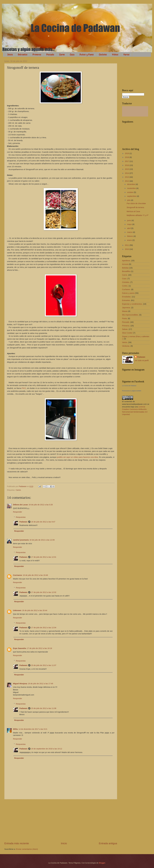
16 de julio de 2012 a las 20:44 (35, 610)
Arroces (125, 264)
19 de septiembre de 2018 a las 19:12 (47, 749)
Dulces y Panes (87, 55)
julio (129, 200)
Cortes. (125, 286)
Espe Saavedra (20, 648)
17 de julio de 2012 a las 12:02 (44, 592)
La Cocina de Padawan (129, 386)
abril (129, 228)
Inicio (10, 55)
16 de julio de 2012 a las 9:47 (43, 522)
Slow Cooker (127, 333)
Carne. (19, 490)
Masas (125, 311)
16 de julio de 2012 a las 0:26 (41, 505)
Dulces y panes (128, 293)
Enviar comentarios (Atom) (27, 849)
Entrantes (23, 55)
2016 (127, 165)
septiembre (132, 196)
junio (129, 220)
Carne (62, 55)
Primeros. (126, 326)
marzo (130, 232)
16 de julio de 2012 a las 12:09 (42, 540)
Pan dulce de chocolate (136, 203)
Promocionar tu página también (132, 391)
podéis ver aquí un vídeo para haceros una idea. (78, 457)
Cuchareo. (126, 289)
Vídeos (115, 55)
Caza (72, 55)
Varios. (125, 342)
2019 (127, 153)
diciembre (131, 184)
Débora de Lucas (20, 505)
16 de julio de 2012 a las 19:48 (35, 575)
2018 (127, 157)
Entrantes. (126, 300)
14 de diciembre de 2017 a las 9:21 (33, 729)
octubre (130, 192)
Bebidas (125, 268)
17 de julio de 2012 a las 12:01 (44, 557)
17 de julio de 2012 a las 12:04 (44, 628)
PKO (24, 388)
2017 (127, 161)
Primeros (37, 55)
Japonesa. (126, 308)
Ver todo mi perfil (142, 360)
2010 (127, 249)
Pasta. (125, 318)
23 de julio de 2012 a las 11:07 (44, 665)
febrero (130, 236)
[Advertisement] (61, 820)
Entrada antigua (108, 843)
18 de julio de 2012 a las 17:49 (41, 684)
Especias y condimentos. (132, 304)
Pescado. (126, 322)
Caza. (124, 279)
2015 (127, 169)
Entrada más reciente (17, 843)
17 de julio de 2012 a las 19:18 (40, 648)
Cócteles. (126, 282)
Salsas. (125, 329)
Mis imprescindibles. (130, 315)
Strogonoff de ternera (135, 207)
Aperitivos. (126, 261)
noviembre (132, 188)
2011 (127, 245)
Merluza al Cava (133, 211)
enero (130, 240)
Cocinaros (18, 575)
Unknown (17, 610)
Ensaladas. (127, 297)
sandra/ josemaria (21, 540)
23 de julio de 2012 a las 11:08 (44, 708)
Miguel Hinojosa (20, 684)
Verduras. (126, 346)
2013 (127, 177)
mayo (130, 224)
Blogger (102, 863)
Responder (18, 512)
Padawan (23, 522)
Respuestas (21, 517)
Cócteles (103, 55)
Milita (15, 729)
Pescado (50, 55)
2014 (127, 173)
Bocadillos (126, 271)
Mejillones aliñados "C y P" (138, 215)
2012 (127, 181)
